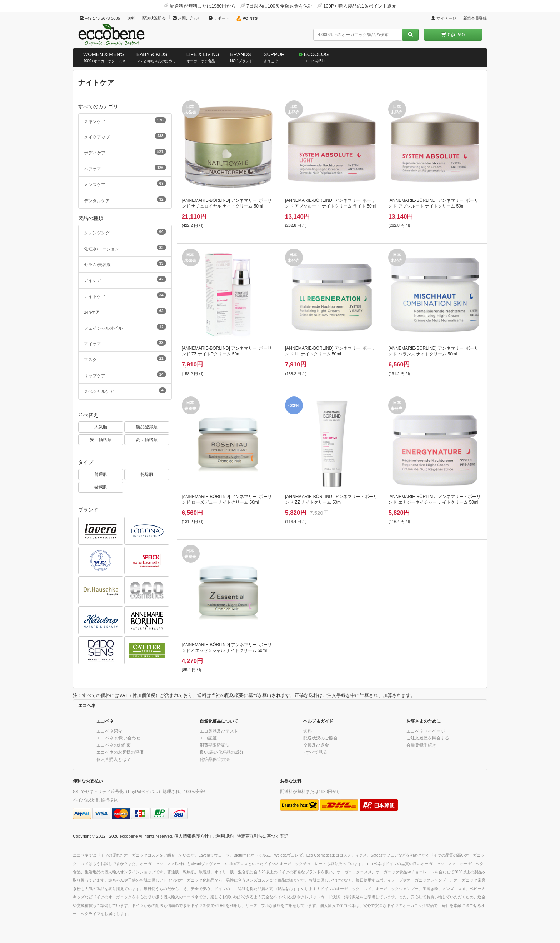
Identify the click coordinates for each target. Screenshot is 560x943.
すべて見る (316, 752)
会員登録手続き (421, 745)
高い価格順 (147, 440)
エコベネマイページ (426, 731)
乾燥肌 (147, 474)
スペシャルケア (125, 390)
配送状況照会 (154, 18)
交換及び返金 (316, 745)
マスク (125, 359)
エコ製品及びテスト (219, 731)
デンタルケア (125, 200)
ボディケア (125, 152)
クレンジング (125, 232)
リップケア (125, 375)
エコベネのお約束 (114, 745)
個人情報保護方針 (191, 836)
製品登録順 (147, 427)
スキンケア (125, 120)
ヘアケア (125, 168)
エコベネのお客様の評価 (120, 752)
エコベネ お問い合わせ (118, 738)
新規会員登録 (475, 18)
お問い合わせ (187, 18)
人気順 (101, 427)
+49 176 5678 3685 (100, 18)
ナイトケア (125, 295)
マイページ (444, 18)
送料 (131, 18)
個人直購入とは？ (114, 759)
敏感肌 (101, 487)
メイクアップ (125, 136)
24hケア (125, 311)
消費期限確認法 (215, 745)
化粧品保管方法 (215, 759)
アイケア (125, 343)
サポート (219, 18)
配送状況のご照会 (320, 738)
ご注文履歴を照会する (428, 738)
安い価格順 (101, 440)
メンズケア (125, 184)
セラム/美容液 (125, 264)
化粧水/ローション (125, 248)
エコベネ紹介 (109, 731)
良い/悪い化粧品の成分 (222, 752)
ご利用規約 (223, 836)
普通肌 (101, 474)
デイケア (125, 279)
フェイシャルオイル (125, 327)
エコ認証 (208, 738)
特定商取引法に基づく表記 (262, 836)
